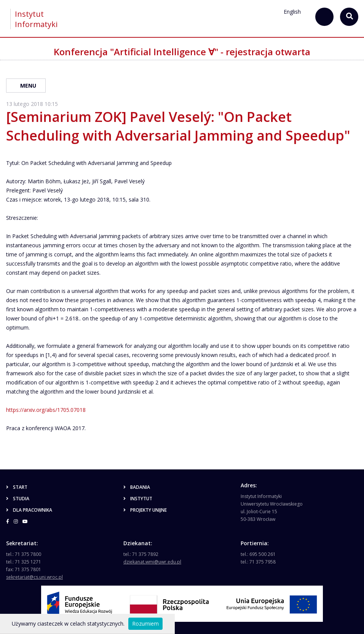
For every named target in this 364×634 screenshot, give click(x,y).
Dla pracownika (29, 510)
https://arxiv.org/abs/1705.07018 (46, 410)
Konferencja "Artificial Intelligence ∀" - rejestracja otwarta (182, 52)
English (292, 12)
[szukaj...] (324, 17)
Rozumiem (145, 624)
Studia (18, 499)
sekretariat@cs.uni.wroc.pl (34, 577)
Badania (137, 487)
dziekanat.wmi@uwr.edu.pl (152, 562)
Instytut (138, 499)
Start (17, 487)
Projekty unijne (145, 510)
